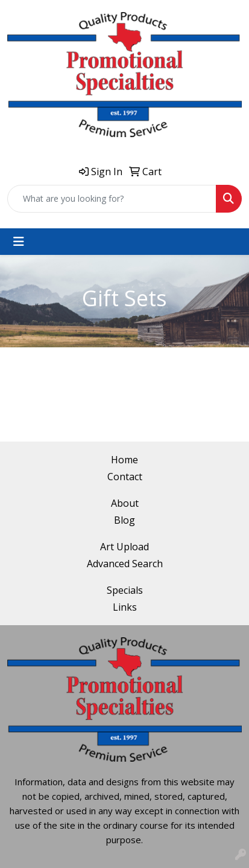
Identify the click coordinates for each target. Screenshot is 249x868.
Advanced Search (125, 564)
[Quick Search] (112, 199)
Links (125, 607)
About (125, 503)
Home (124, 460)
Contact (125, 477)
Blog (124, 520)
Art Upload (124, 547)
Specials (125, 590)
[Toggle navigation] (19, 242)
